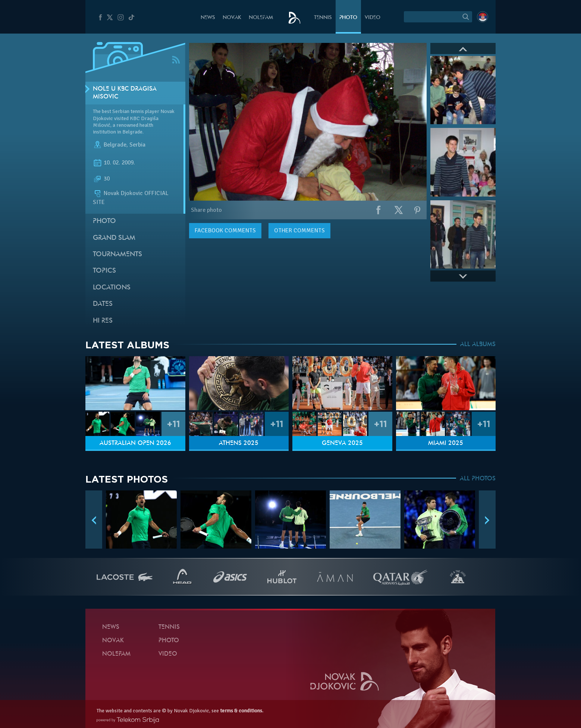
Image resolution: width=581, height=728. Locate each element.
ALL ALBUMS (478, 345)
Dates (103, 304)
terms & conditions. (242, 711)
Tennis (323, 18)
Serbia (137, 145)
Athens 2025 (239, 443)
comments (225, 230)
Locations (112, 288)
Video (373, 18)
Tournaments (117, 255)
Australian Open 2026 (135, 443)
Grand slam (114, 238)
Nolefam (261, 18)
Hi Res (103, 321)
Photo (348, 18)
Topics (104, 271)
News (208, 18)
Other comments (299, 230)
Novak (232, 18)
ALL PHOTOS (478, 479)
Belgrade (115, 145)
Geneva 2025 (342, 443)
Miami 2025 (446, 443)
